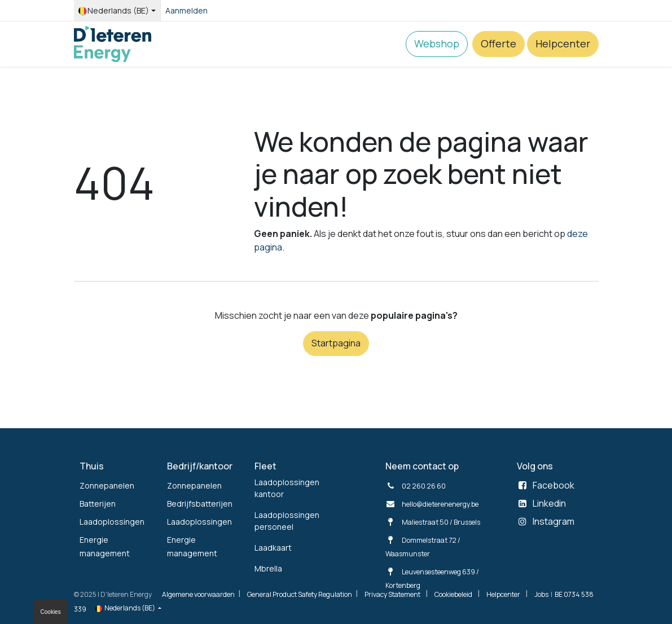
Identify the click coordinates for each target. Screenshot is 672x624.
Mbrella (268, 568)
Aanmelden (186, 10)
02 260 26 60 (424, 486)
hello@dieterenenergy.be (440, 504)
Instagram (554, 521)
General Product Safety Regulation (300, 594)
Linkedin (549, 503)
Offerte (498, 43)
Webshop (437, 43)
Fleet (265, 466)
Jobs (541, 594)
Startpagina (336, 343)
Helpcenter (563, 43)
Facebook (554, 485)
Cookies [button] (51, 612)
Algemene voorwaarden (198, 594)
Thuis (92, 466)
